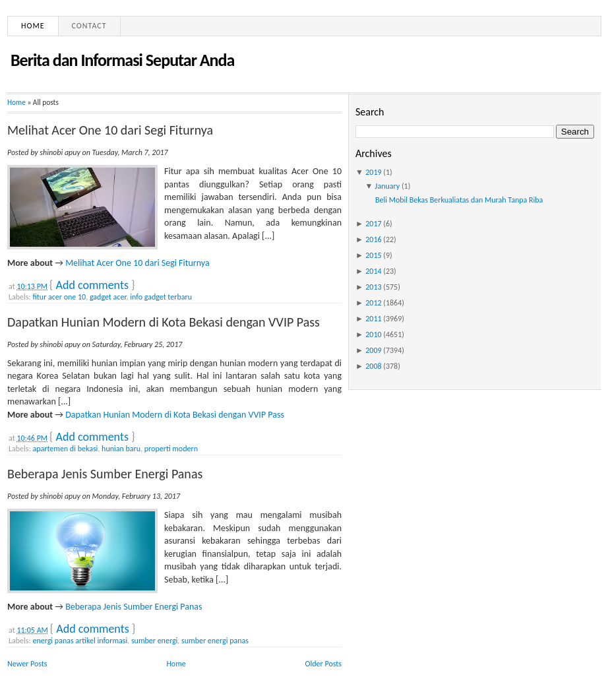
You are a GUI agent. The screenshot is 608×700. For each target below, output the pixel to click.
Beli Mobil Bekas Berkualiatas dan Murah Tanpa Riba (459, 200)
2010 (373, 334)
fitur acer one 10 (59, 297)
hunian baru (121, 449)
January (388, 186)
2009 (373, 350)
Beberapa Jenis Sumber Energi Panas (105, 474)
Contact (89, 26)
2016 (373, 239)
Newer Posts (27, 664)
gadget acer (108, 297)
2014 (373, 271)
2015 (373, 255)
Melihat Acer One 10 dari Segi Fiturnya (110, 130)
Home (33, 26)
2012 (373, 303)
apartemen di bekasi (65, 449)
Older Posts (323, 664)
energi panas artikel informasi (80, 641)
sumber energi (154, 641)
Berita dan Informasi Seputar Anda (122, 60)
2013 (373, 287)
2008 (373, 366)
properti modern (171, 449)
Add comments (92, 285)
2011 (373, 319)
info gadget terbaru (161, 297)
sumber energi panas (215, 641)
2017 (373, 224)
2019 (373, 172)
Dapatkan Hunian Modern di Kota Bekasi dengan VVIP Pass (164, 322)
